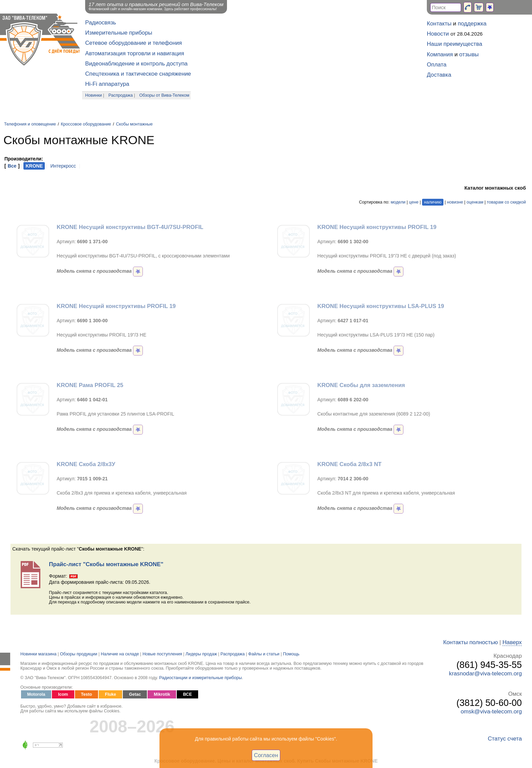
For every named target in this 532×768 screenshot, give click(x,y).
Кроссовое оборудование (86, 124)
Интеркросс (63, 166)
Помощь (291, 654)
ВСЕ (187, 694)
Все (12, 166)
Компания (440, 54)
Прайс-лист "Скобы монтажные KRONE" (106, 564)
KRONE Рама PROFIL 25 (90, 385)
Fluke (110, 694)
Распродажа (121, 95)
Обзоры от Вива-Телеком (164, 95)
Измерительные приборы (119, 33)
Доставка (439, 75)
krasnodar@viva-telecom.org (485, 674)
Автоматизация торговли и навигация (135, 53)
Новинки (93, 95)
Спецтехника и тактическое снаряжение (138, 74)
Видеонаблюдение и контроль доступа (136, 64)
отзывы (469, 54)
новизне (455, 202)
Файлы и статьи (264, 654)
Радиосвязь (101, 23)
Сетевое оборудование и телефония (134, 43)
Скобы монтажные (134, 124)
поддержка (472, 24)
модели (398, 202)
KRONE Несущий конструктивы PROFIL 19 (377, 227)
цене (414, 202)
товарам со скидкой (506, 202)
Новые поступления (162, 654)
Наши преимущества (454, 44)
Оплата (437, 65)
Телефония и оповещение (30, 124)
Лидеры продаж (201, 654)
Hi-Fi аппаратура (107, 84)
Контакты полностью (470, 642)
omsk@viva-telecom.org (491, 712)
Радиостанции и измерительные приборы (201, 678)
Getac (135, 694)
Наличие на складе (120, 654)
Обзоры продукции (79, 654)
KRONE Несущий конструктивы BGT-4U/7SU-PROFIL (130, 227)
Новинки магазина (38, 654)
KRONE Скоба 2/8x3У (86, 464)
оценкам (475, 202)
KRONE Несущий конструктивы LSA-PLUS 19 (381, 306)
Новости (438, 34)
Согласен (266, 755)
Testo (87, 694)
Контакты (439, 24)
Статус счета (505, 739)
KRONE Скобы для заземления (361, 385)
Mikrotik (162, 694)
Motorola (36, 694)
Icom (63, 694)
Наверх (512, 642)
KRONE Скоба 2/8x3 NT (349, 464)
